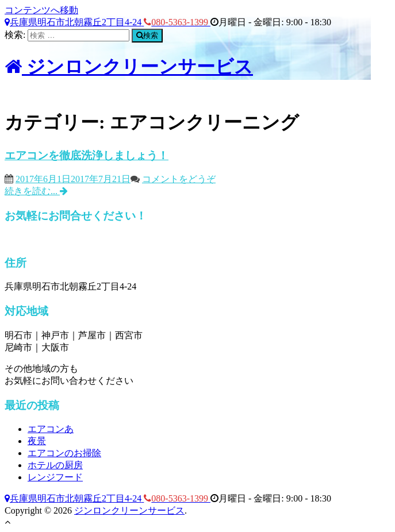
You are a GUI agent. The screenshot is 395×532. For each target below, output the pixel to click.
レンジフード (55, 477)
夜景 (37, 441)
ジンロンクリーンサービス (129, 67)
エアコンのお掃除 (64, 453)
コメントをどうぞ (179, 179)
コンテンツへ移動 (41, 10)
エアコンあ (51, 429)
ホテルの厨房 (55, 465)
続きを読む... (36, 191)
